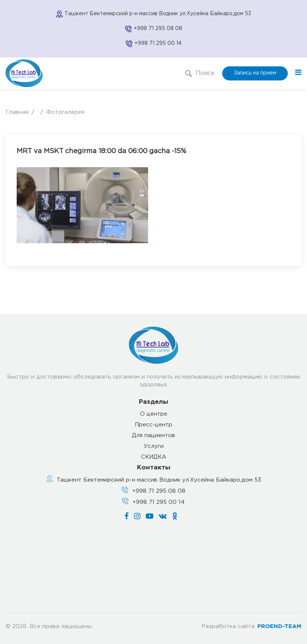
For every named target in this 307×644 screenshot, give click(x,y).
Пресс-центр (153, 425)
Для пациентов (153, 435)
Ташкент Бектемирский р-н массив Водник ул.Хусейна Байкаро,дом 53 (159, 480)
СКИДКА (154, 457)
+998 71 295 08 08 (158, 29)
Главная (17, 112)
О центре (154, 414)
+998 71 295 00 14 (158, 43)
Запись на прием (255, 73)
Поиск (200, 73)
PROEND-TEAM (279, 626)
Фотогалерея (65, 112)
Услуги (154, 446)
